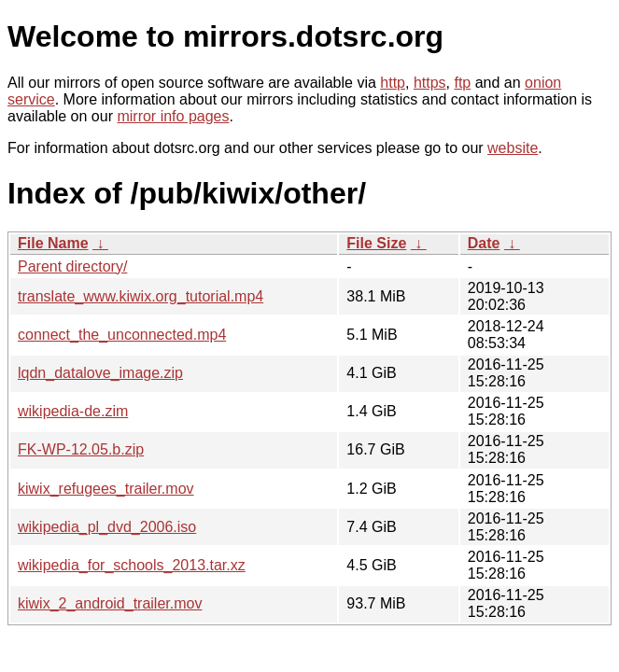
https (430, 83)
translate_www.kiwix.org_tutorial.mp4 (141, 296)
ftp (462, 83)
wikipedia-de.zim (73, 411)
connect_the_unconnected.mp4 (122, 335)
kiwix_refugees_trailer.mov (106, 489)
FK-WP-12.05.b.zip (81, 449)
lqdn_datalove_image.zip (100, 373)
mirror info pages (173, 116)
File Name (53, 243)
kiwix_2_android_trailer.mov (110, 603)
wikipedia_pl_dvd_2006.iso (107, 527)
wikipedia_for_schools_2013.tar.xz (132, 565)
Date (484, 243)
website (513, 148)
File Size (376, 243)
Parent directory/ (72, 266)
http (393, 83)
